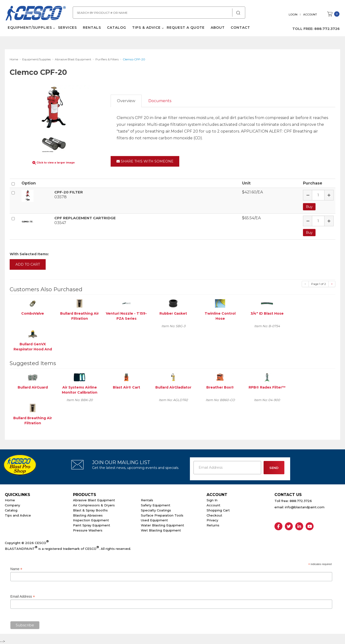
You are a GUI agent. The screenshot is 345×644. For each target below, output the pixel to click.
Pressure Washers (88, 530)
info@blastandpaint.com (305, 507)
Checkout (214, 515)
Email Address (23, 596)
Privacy (212, 520)
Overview (126, 101)
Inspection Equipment (91, 520)
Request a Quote (185, 29)
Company (12, 505)
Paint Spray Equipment (92, 525)
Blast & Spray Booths (90, 510)
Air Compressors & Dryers (94, 505)
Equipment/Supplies (29, 29)
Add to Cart (28, 264)
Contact (240, 29)
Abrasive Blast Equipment (94, 500)
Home (10, 500)
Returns (213, 525)
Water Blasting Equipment (162, 525)
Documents (160, 101)
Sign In (212, 500)
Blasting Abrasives (88, 515)
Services (67, 29)
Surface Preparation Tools (162, 515)
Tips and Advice (18, 515)
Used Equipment (154, 520)
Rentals (91, 29)
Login (294, 14)
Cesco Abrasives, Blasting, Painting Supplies (36, 14)
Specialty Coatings (156, 510)
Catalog (116, 29)
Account (311, 14)
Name (16, 569)
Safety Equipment (156, 505)
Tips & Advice (146, 29)
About (217, 29)
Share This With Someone (145, 161)
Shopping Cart (218, 510)
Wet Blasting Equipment (161, 530)
